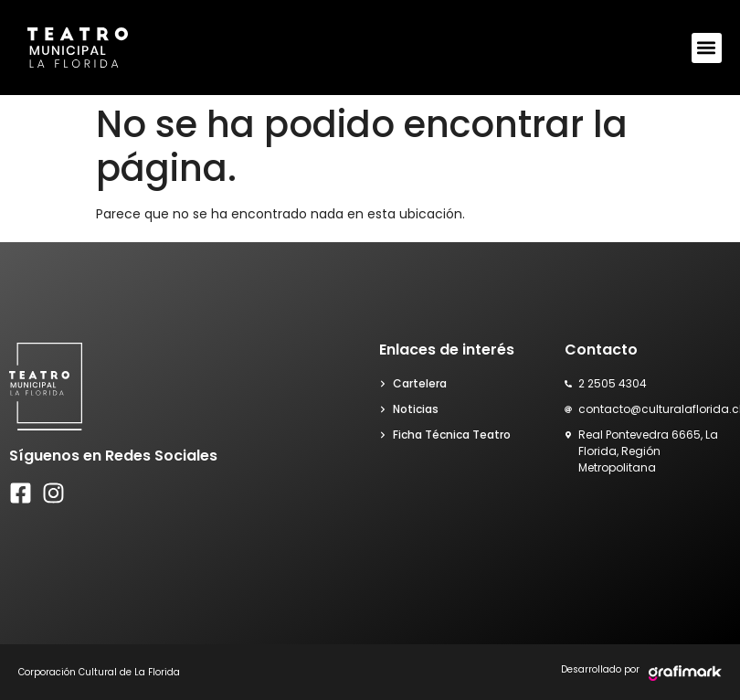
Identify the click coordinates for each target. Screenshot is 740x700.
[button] (707, 48)
